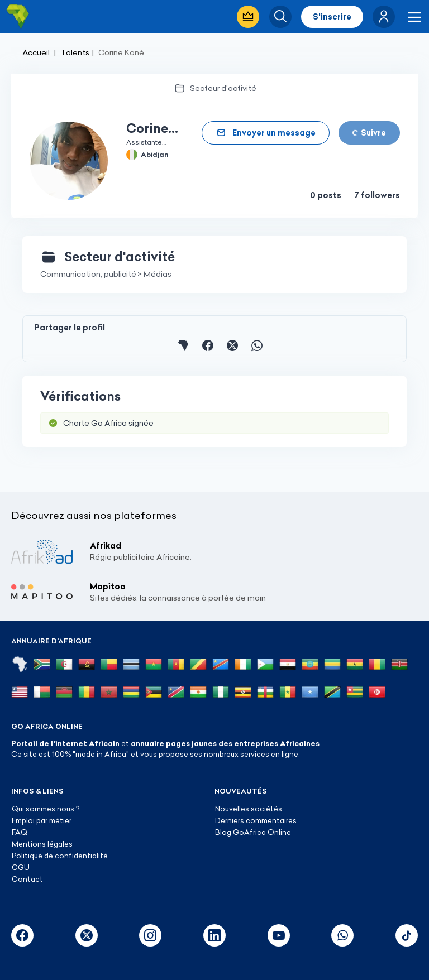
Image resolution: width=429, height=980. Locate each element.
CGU (21, 867)
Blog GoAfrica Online (253, 832)
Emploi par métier (42, 820)
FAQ (20, 832)
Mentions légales (42, 844)
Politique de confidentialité (60, 856)
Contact (27, 879)
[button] (384, 17)
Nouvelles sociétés (249, 809)
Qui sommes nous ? (46, 809)
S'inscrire (332, 17)
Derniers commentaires (256, 820)
